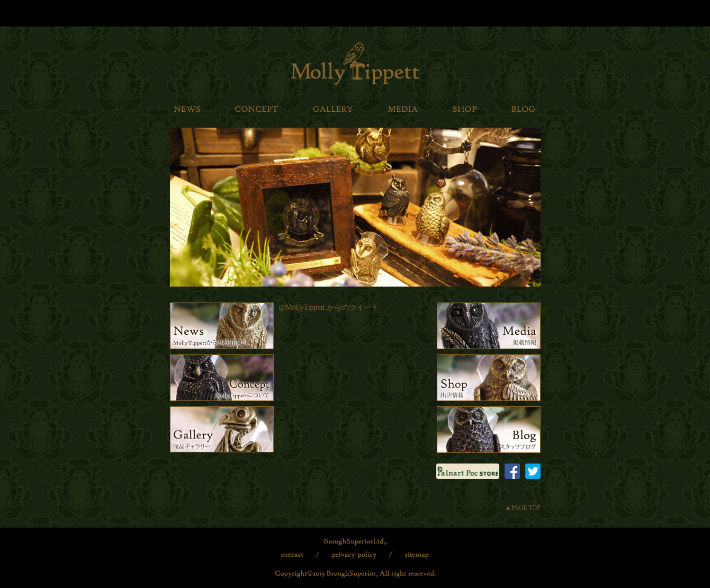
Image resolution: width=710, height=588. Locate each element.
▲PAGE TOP (523, 507)
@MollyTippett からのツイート (329, 308)
